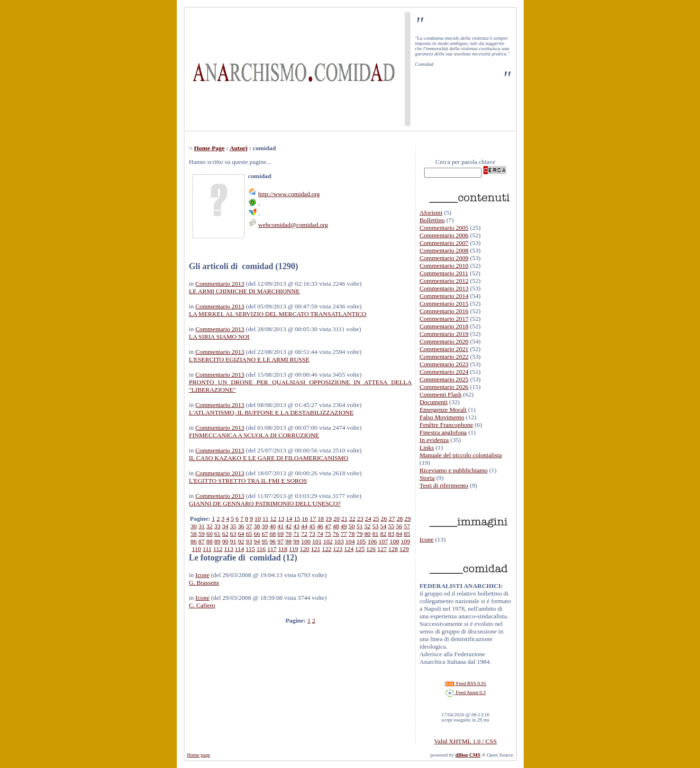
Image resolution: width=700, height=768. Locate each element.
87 (202, 541)
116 (261, 549)
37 (249, 526)
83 (391, 534)
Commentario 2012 (444, 281)
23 (360, 519)
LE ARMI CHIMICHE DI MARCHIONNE (245, 291)
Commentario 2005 (444, 228)
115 (250, 549)
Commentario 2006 (444, 235)
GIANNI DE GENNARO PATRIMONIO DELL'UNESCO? (265, 503)
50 (351, 526)
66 (257, 534)
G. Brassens (204, 583)
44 (304, 526)
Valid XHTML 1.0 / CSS (465, 741)
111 (207, 549)
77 (344, 534)
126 (371, 549)
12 (273, 519)
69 (280, 534)
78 (351, 534)
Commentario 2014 (444, 296)
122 (327, 549)
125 (360, 549)
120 (305, 549)
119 (294, 549)
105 (361, 541)
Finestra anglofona (443, 432)
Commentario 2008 (444, 250)
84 (399, 534)
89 (217, 541)
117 (272, 549)
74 (320, 534)
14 (289, 519)
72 (304, 534)
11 (266, 519)
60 (209, 534)
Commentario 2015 (444, 303)
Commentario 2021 (444, 349)
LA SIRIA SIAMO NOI (219, 337)
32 (209, 526)
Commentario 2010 (444, 266)
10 (258, 519)
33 (217, 526)
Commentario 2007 (444, 243)
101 (317, 541)
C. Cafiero (202, 605)
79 (359, 534)
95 (265, 541)
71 (296, 534)
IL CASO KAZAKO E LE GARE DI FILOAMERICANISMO (269, 458)
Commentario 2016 (444, 311)
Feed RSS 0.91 (465, 683)
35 (233, 526)
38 (257, 526)
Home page (199, 755)
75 (328, 534)
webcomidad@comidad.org (293, 225)
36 (241, 526)
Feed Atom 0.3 (465, 692)
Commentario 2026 (444, 387)
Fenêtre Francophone (446, 425)
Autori (238, 148)
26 (384, 519)
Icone (202, 575)
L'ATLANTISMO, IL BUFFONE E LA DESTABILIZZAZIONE (271, 412)
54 (383, 526)
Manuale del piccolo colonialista (461, 455)
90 (225, 541)
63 (233, 534)
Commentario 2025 (444, 379)
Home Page (209, 148)
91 (233, 541)
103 (339, 541)
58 (194, 534)
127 (382, 549)
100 (306, 541)
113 (229, 549)
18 (321, 519)
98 (288, 541)
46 (320, 526)
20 (336, 519)
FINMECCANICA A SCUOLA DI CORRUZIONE (254, 435)
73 (312, 534)
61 (217, 534)
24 (368, 519)
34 (225, 526)
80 (368, 534)
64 (241, 534)
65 (249, 534)
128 (393, 549)
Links (427, 447)
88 (209, 541)
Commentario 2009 (444, 258)
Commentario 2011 (444, 273)
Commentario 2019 (444, 334)
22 (352, 519)
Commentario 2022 (444, 357)
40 (273, 526)
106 (372, 541)
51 (359, 526)
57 (407, 526)
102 (328, 541)
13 (281, 519)
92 (241, 541)
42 (288, 526)
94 (257, 541)
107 (383, 541)
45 (312, 526)
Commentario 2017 (444, 319)
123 (338, 549)
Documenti (433, 402)
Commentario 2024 (444, 372)
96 (273, 541)
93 (249, 541)
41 (280, 526)
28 (400, 519)
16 (305, 519)
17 (313, 519)
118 (283, 549)
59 (202, 534)
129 (404, 549)
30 (194, 526)
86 (194, 541)
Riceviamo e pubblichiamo (454, 470)
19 (329, 519)
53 (375, 526)
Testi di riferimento (444, 485)
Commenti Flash (441, 394)
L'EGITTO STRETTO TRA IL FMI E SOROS (248, 481)
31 (202, 526)
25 (376, 519)
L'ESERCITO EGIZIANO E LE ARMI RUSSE (249, 359)
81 (375, 534)
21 (344, 519)
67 (265, 534)
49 (344, 526)
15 (297, 519)
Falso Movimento (442, 417)
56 (399, 526)
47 (328, 526)
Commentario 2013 (220, 284)
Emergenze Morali (443, 410)
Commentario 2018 (444, 326)
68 (273, 534)
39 (265, 526)
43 (296, 526)
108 (394, 541)
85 (407, 534)
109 (405, 541)
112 (218, 549)
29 (407, 519)
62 (225, 534)
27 (392, 519)
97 (280, 541)
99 (296, 541)
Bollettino (432, 220)
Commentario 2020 (444, 341)
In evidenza (434, 440)
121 (316, 549)
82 (383, 534)
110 (197, 549)
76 (336, 534)
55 (391, 526)
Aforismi (431, 212)
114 (240, 549)
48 (336, 526)
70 (288, 534)
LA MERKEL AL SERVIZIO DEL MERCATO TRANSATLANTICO (278, 314)
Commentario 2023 (444, 364)
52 (368, 526)
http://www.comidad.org (289, 194)
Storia (427, 478)
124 (349, 549)
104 (350, 541)
